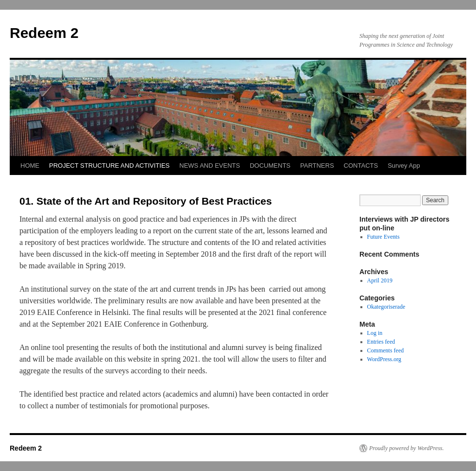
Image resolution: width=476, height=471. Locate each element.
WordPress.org (384, 359)
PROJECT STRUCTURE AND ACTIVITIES (109, 166)
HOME (30, 166)
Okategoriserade (386, 307)
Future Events (383, 237)
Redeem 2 (44, 33)
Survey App (404, 166)
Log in (375, 333)
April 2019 (380, 280)
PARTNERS (317, 166)
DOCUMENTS (270, 166)
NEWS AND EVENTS (210, 166)
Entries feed (381, 342)
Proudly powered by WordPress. (407, 448)
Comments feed (386, 350)
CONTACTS (361, 166)
